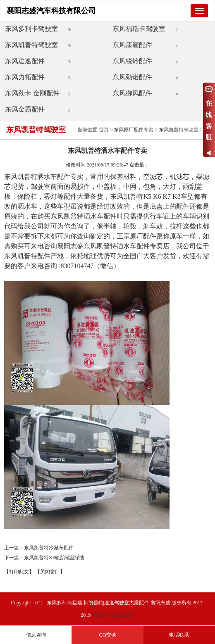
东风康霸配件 (132, 45)
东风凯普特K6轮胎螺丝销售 (54, 558)
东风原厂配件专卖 (134, 130)
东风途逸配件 (25, 61)
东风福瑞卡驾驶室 (139, 29)
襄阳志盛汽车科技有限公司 (51, 11)
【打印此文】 (19, 572)
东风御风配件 (132, 93)
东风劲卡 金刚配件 (32, 93)
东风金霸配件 (25, 109)
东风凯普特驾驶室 (31, 45)
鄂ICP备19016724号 (113, 615)
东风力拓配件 (25, 77)
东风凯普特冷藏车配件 (49, 548)
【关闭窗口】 (50, 572)
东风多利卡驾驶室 (31, 29)
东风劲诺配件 (132, 77)
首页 (104, 130)
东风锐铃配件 (132, 61)
